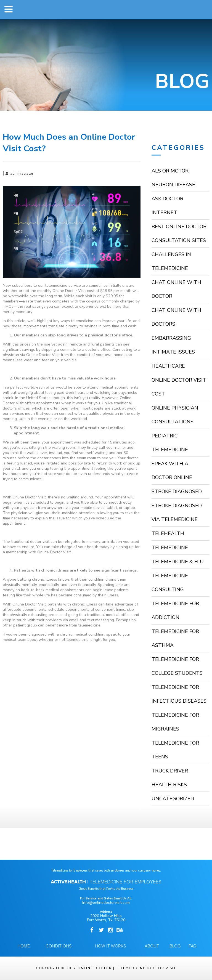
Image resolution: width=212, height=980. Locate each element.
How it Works (110, 946)
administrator (22, 173)
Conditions (59, 946)
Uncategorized (173, 799)
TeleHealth (168, 533)
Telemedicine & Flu (178, 562)
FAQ (193, 946)
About (152, 946)
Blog (175, 946)
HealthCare (168, 366)
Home (24, 946)
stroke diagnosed (177, 492)
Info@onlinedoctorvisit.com (106, 903)
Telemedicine (170, 548)
